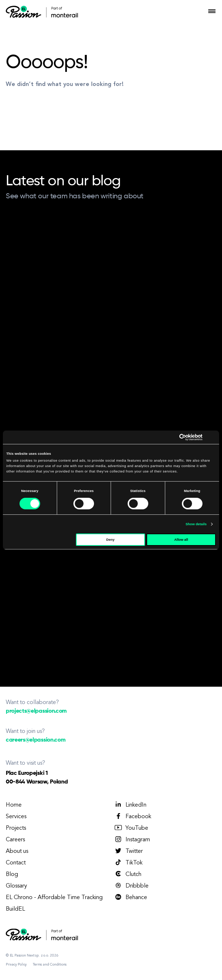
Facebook (133, 816)
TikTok (128, 863)
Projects (16, 828)
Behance (131, 897)
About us (17, 851)
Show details (196, 524)
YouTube (131, 828)
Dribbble (131, 886)
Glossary (16, 886)
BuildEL (15, 909)
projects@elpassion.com (36, 711)
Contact (16, 863)
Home (14, 805)
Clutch (128, 874)
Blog (12, 875)
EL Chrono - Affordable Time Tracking (54, 898)
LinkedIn (130, 805)
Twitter (128, 851)
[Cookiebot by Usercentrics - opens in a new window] (171, 437)
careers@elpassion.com (36, 740)
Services (16, 817)
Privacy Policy (16, 964)
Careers (15, 840)
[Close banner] (213, 437)
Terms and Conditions (50, 964)
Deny (110, 540)
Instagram (132, 839)
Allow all (181, 540)
